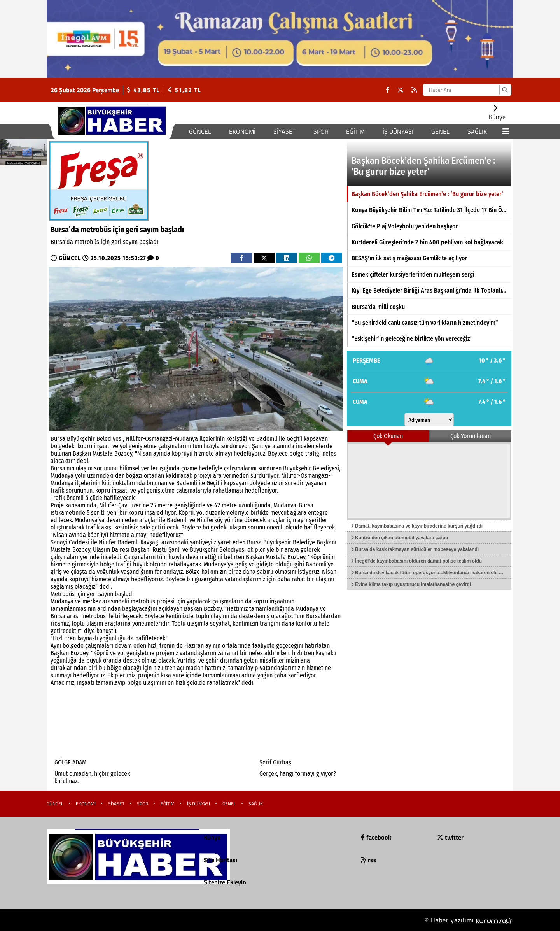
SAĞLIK (477, 131)
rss (369, 860)
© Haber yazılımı (469, 920)
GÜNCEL (200, 131)
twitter (450, 837)
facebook (376, 837)
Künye (212, 837)
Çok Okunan (388, 436)
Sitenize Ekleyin (225, 882)
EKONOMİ (242, 131)
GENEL (440, 131)
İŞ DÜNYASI (398, 131)
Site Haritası (220, 860)
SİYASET (284, 131)
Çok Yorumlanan (471, 436)
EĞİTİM (355, 131)
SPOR (321, 131)
